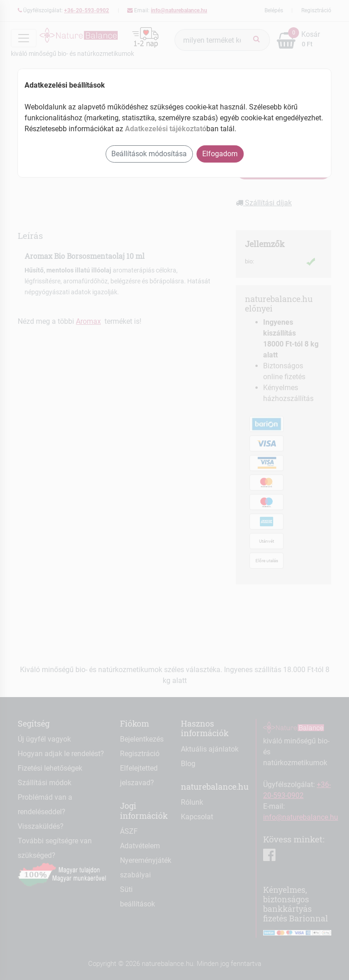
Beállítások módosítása (149, 154)
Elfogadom (220, 154)
